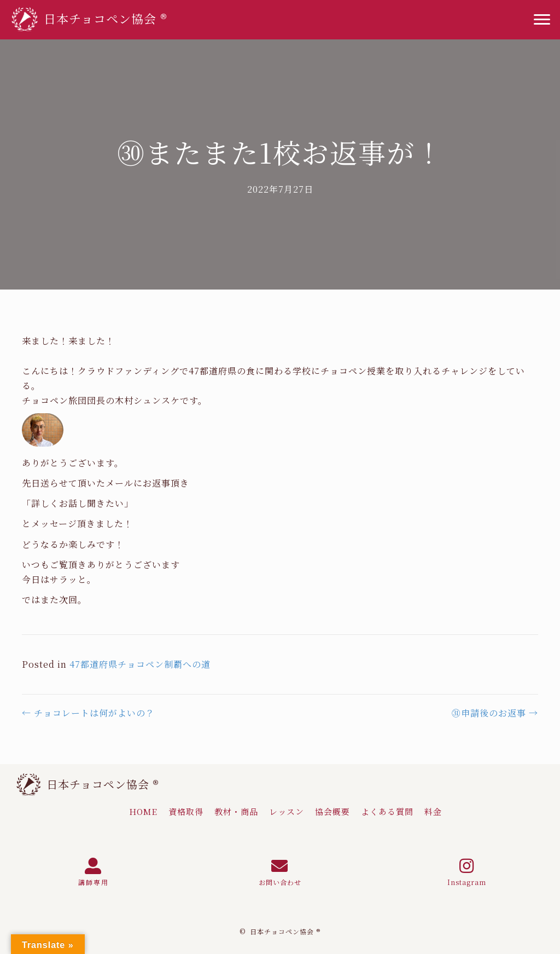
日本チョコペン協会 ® (103, 784)
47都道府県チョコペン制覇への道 (140, 664)
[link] (143, 812)
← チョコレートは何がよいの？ (88, 713)
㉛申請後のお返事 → (495, 713)
